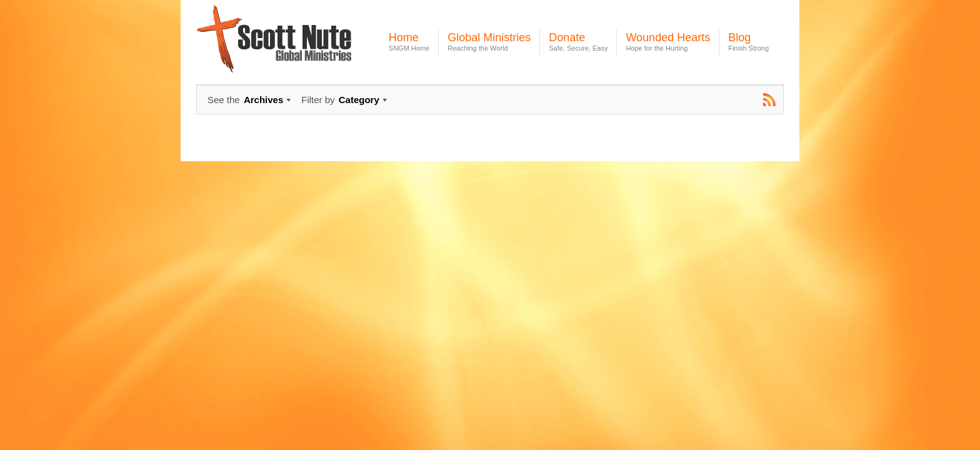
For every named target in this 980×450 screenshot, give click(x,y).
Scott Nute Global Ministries (303, 50)
